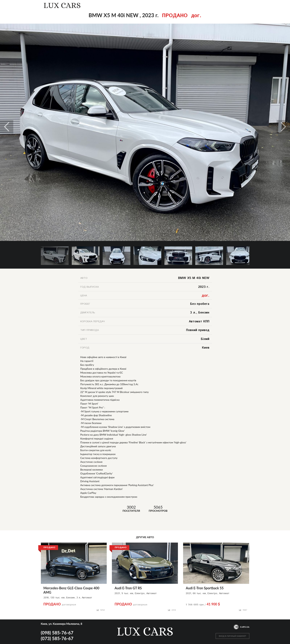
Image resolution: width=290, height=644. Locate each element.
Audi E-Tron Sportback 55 (205, 588)
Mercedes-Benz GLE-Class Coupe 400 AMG (71, 590)
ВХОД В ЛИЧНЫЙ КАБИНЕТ (232, 636)
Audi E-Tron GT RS (128, 588)
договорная (60, 605)
